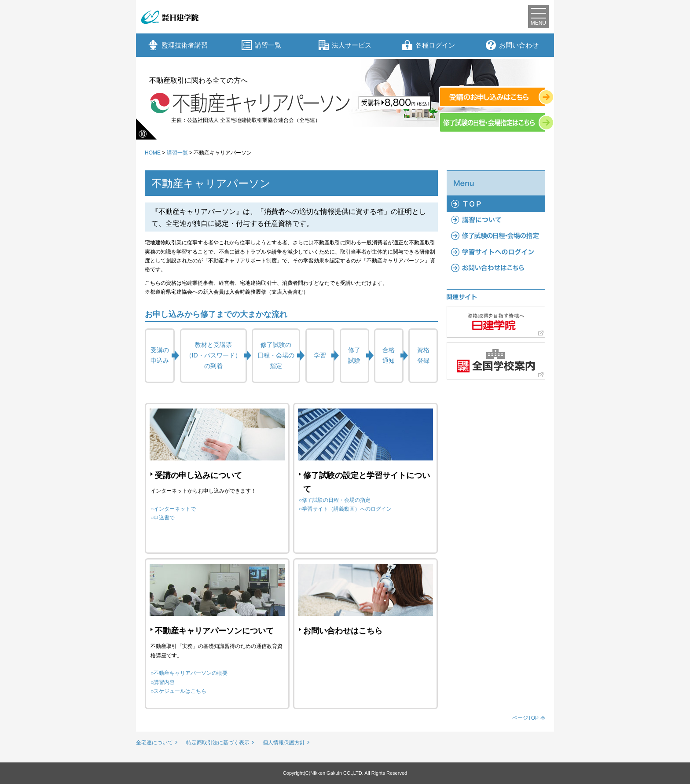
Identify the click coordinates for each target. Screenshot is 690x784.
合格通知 (389, 355)
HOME (153, 153)
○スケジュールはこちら (178, 691)
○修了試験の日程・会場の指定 (335, 500)
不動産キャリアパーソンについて (214, 631)
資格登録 (423, 355)
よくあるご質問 (496, 268)
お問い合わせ (512, 45)
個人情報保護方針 (284, 743)
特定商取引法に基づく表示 (218, 743)
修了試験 (354, 355)
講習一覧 (261, 45)
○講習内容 (163, 682)
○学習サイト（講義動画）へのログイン (345, 509)
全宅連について (154, 743)
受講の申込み (160, 355)
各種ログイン (429, 45)
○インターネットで (173, 509)
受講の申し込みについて (198, 475)
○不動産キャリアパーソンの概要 (189, 673)
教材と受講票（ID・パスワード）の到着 (213, 355)
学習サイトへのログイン (496, 252)
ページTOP (525, 718)
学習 (320, 355)
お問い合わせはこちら (343, 631)
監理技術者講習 (178, 45)
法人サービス (345, 45)
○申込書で (163, 518)
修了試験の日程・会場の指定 (276, 355)
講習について (496, 220)
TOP (496, 203)
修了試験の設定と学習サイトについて (367, 482)
